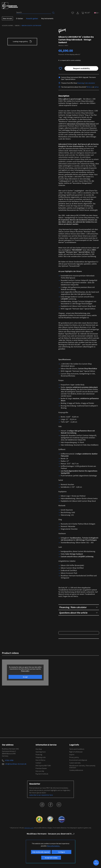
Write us (89, 87)
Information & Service (46, 768)
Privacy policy (74, 781)
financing (81, 83)
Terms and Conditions (77, 772)
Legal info (74, 768)
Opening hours (41, 775)
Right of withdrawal (76, 775)
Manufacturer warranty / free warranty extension (82, 790)
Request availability (81, 68)
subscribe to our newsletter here (41, 818)
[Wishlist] (73, 13)
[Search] (34, 12)
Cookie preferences (76, 793)
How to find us (40, 783)
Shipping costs (41, 781)
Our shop (39, 772)
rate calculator (90, 83)
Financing (39, 778)
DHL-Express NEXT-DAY (43, 789)
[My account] (78, 13)
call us (96, 87)
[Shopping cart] (85, 13)
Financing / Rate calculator (78, 607)
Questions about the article (78, 613)
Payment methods (42, 797)
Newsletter (35, 807)
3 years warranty (75, 786)
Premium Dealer (41, 792)
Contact (38, 786)
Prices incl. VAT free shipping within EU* (69, 54)
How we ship (40, 794)
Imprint (72, 778)
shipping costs (29, 851)
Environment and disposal (78, 783)
